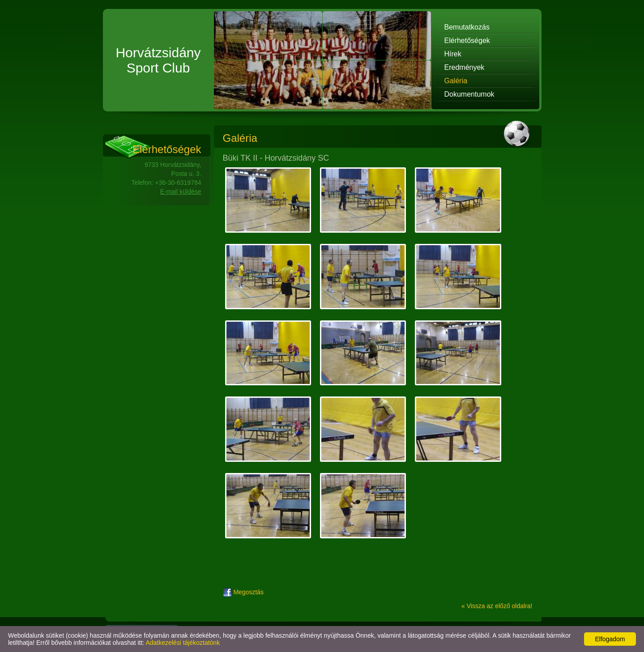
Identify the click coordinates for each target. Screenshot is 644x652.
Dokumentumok (469, 94)
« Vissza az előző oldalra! (497, 606)
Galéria (456, 81)
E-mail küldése (181, 192)
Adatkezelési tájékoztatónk (183, 643)
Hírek (453, 54)
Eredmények (465, 67)
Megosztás (243, 592)
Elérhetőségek (467, 40)
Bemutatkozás (467, 27)
